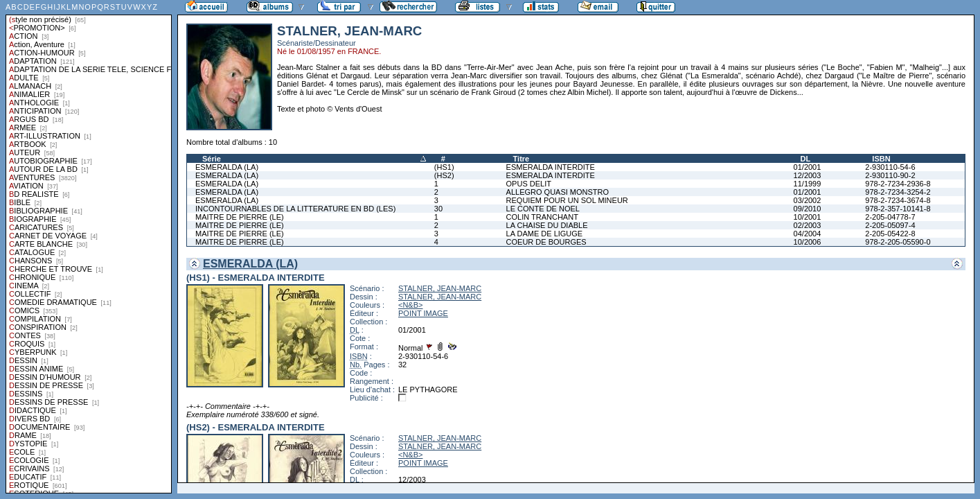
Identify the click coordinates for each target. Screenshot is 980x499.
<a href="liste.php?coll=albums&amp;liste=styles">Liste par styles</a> (89, 247)
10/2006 (808, 242)
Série (212, 159)
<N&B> (410, 305)
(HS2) (444, 175)
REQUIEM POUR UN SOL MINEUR (567, 200)
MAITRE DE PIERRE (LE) (240, 217)
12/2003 (808, 175)
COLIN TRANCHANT (542, 217)
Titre (522, 159)
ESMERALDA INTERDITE (551, 167)
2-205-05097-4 (890, 225)
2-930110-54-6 (890, 167)
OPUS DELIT (529, 184)
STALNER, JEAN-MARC (440, 288)
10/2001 (808, 217)
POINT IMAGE (423, 313)
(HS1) (444, 167)
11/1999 (808, 184)
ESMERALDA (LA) (227, 167)
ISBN (881, 159)
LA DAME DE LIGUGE (545, 234)
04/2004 (808, 234)
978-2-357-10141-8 (898, 209)
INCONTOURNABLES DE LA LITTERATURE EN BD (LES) (295, 209)
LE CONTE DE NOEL (543, 209)
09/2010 (808, 209)
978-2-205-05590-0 (898, 242)
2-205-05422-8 (890, 234)
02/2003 (808, 225)
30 (438, 209)
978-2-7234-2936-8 (898, 184)
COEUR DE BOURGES (546, 242)
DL (806, 159)
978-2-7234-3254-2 (898, 192)
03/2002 (808, 200)
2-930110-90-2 (890, 175)
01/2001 (808, 167)
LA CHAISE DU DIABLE (547, 225)
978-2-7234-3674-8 (898, 200)
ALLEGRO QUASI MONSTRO (558, 192)
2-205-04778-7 (890, 217)
